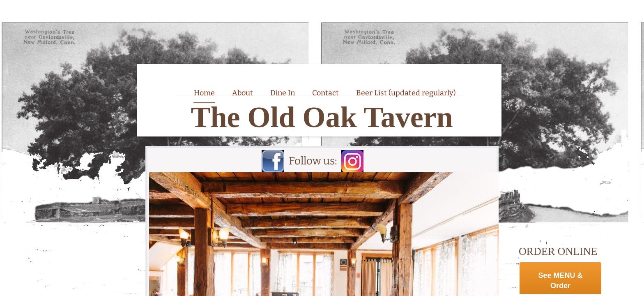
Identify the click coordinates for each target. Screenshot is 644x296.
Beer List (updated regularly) (406, 93)
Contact (325, 93)
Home (204, 93)
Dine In (283, 93)
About (243, 93)
